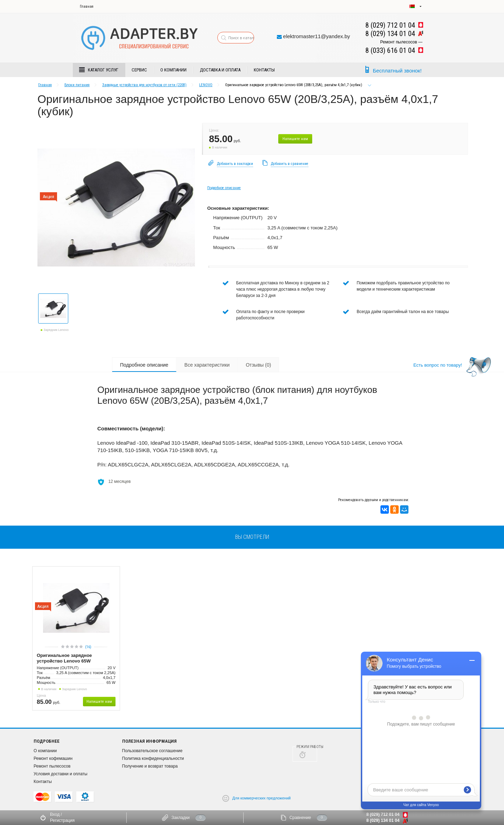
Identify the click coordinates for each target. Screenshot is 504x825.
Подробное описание (224, 188)
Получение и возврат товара (150, 766)
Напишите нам (295, 139)
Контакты (264, 70)
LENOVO (206, 85)
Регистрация (62, 820)
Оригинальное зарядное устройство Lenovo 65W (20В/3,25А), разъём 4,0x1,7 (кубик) (75, 659)
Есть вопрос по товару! (438, 365)
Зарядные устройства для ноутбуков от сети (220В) (144, 85)
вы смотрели (252, 537)
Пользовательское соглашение (152, 751)
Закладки (181, 818)
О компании (173, 70)
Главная (87, 6)
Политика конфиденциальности (153, 758)
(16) (88, 647)
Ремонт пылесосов (52, 766)
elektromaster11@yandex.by (317, 36)
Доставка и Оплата (220, 70)
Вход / (56, 814)
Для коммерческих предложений (262, 798)
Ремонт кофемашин (53, 758)
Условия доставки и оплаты (61, 774)
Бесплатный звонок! (397, 71)
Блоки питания (77, 85)
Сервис (139, 70)
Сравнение (300, 818)
